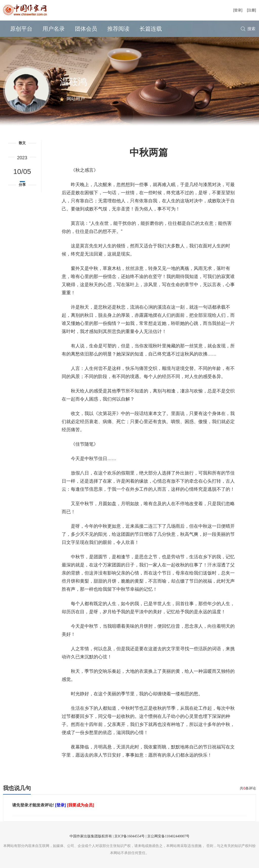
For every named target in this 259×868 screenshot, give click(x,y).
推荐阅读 (118, 29)
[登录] (238, 10)
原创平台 (21, 29)
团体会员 (86, 29)
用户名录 (54, 29)
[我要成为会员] (81, 805)
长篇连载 (151, 29)
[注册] (251, 10)
